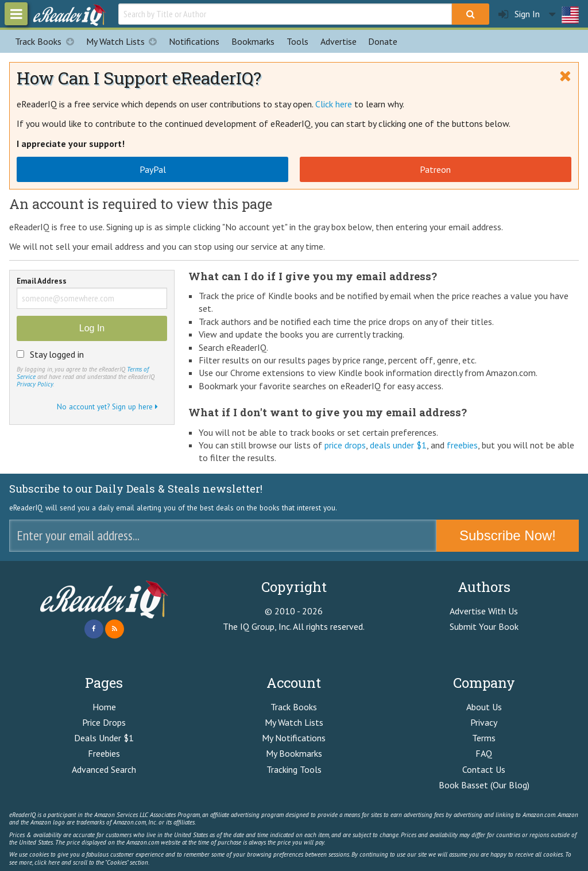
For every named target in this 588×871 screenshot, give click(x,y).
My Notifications (294, 738)
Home (104, 707)
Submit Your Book (484, 626)
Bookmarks (253, 41)
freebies (462, 445)
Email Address (42, 282)
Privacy (484, 722)
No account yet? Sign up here (107, 407)
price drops (345, 445)
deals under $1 (398, 445)
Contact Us (484, 769)
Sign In (519, 14)
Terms (484, 738)
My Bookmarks (294, 753)
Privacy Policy (35, 384)
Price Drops (104, 722)
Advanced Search (104, 769)
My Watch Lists (125, 41)
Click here (334, 104)
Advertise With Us (484, 611)
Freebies (104, 753)
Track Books (47, 41)
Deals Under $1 (104, 738)
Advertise (339, 41)
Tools (297, 41)
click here (47, 862)
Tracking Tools (294, 769)
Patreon (435, 169)
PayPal (153, 169)
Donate (383, 41)
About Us (484, 707)
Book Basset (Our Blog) (484, 785)
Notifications (194, 41)
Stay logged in (57, 354)
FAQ (484, 753)
